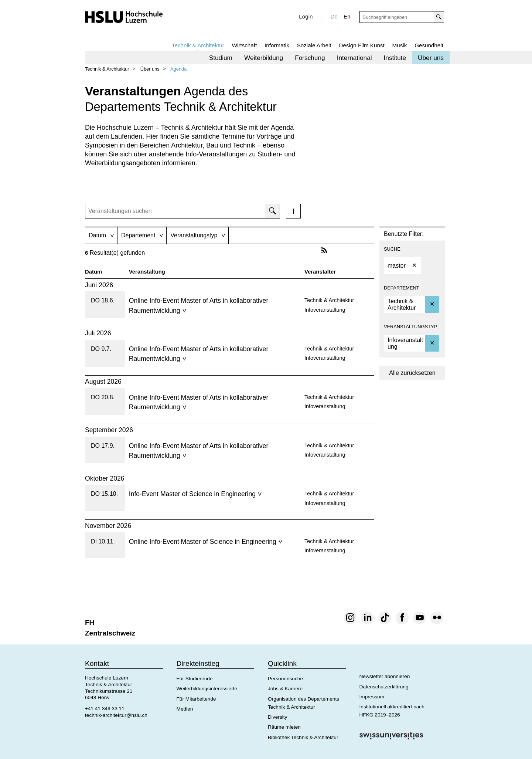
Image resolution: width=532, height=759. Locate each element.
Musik (400, 45)
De (334, 16)
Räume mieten (284, 727)
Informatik (277, 45)
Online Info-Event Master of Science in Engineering (206, 542)
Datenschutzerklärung (384, 687)
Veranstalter (320, 272)
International (354, 58)
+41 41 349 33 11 (105, 709)
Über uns (431, 58)
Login (306, 16)
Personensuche (285, 679)
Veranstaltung (147, 272)
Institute (395, 58)
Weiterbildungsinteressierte (207, 689)
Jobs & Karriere (285, 689)
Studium (221, 58)
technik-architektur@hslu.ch (116, 715)
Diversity (277, 717)
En (347, 16)
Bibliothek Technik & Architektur (303, 737)
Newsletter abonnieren (385, 676)
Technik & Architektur (198, 45)
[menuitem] (221, 58)
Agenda (178, 69)
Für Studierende (195, 679)
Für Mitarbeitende (196, 699)
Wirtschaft (245, 45)
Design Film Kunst (362, 45)
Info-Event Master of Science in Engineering (195, 494)
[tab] (101, 235)
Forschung (310, 58)
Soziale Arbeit (314, 45)
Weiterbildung (264, 58)
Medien (185, 709)
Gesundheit (429, 45)
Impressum (372, 697)
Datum (93, 272)
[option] (403, 266)
